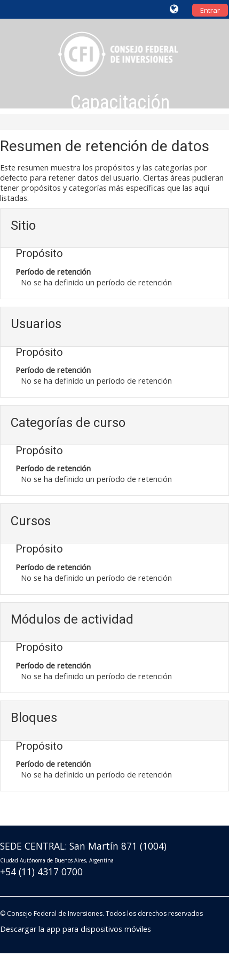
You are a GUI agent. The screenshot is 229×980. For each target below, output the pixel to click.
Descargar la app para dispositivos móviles (76, 929)
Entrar (210, 10)
